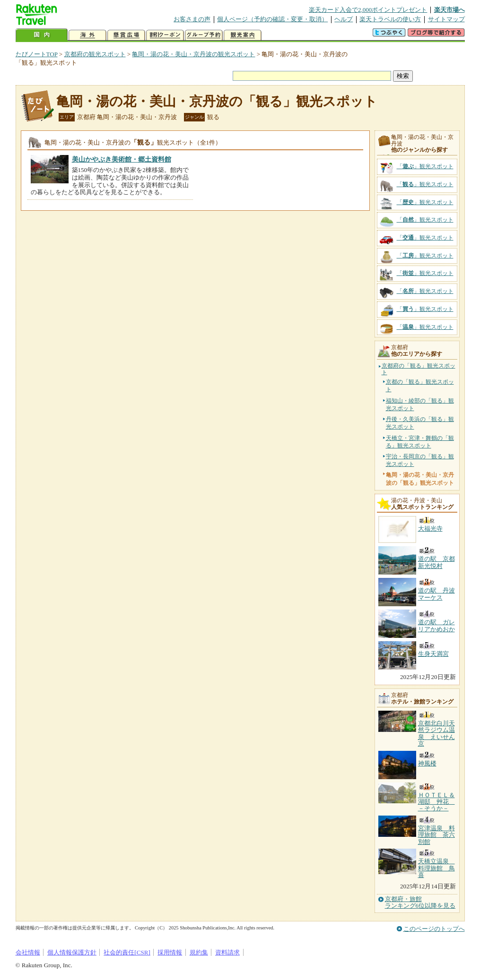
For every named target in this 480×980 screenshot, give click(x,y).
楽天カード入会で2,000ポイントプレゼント (368, 10)
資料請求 (227, 952)
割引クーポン (165, 35)
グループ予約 (204, 35)
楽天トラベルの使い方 (390, 19)
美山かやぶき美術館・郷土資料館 (122, 159)
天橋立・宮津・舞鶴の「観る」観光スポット (420, 442)
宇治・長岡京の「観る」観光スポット (420, 460)
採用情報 (170, 952)
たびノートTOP (37, 54)
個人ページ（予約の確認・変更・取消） (272, 19)
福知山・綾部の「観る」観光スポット (420, 404)
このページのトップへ (434, 929)
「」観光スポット (425, 166)
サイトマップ (446, 19)
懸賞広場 (126, 35)
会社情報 (28, 952)
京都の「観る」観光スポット (420, 386)
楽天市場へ (449, 10)
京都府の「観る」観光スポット (419, 369)
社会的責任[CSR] (127, 952)
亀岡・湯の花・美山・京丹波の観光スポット (193, 54)
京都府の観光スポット (95, 54)
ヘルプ (344, 19)
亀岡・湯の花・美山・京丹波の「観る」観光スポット (217, 101)
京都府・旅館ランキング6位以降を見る (420, 903)
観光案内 (243, 35)
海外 (87, 35)
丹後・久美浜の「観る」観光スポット (420, 423)
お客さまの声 (192, 19)
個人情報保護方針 (72, 952)
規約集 (199, 952)
